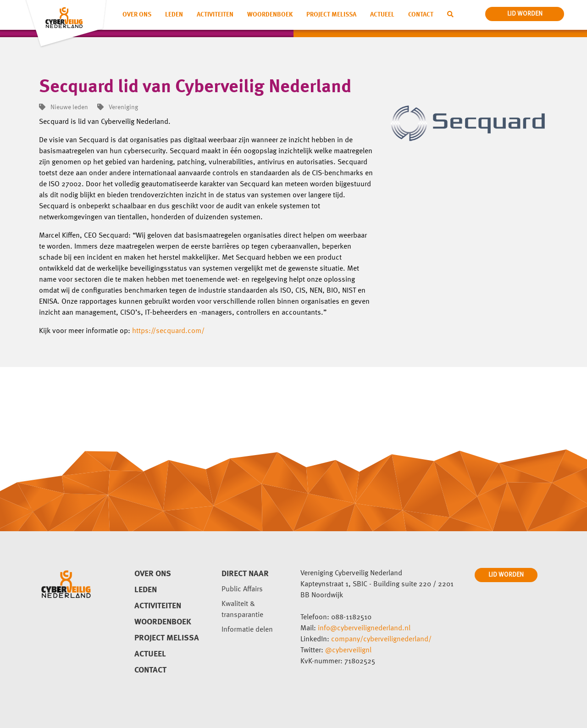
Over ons (137, 15)
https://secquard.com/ (168, 331)
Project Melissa (331, 15)
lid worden (525, 14)
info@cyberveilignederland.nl (364, 628)
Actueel (382, 15)
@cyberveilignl (348, 650)
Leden (174, 15)
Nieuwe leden (64, 107)
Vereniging (118, 107)
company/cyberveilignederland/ (381, 639)
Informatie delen (247, 630)
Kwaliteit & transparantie (242, 610)
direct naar (245, 574)
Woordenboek (270, 15)
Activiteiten (215, 15)
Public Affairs (242, 589)
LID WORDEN (506, 575)
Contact (421, 15)
